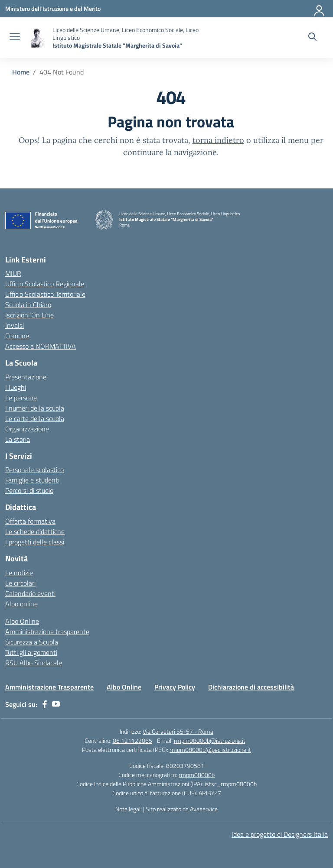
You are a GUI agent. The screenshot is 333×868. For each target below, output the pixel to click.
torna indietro (218, 140)
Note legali (129, 809)
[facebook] (45, 704)
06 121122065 (132, 740)
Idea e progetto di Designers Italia (280, 834)
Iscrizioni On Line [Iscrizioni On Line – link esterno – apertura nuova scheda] (29, 315)
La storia (18, 439)
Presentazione (26, 377)
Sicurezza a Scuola (32, 642)
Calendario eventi (30, 593)
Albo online (21, 604)
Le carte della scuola (35, 418)
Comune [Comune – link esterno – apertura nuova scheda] (17, 336)
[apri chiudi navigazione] (15, 38)
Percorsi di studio (29, 490)
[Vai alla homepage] (37, 38)
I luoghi (16, 387)
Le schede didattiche (35, 531)
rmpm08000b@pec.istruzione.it (210, 750)
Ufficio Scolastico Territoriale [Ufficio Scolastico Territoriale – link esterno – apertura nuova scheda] (45, 294)
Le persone (21, 398)
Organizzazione (27, 429)
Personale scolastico (34, 470)
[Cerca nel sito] (312, 38)
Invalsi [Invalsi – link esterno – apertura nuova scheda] (15, 325)
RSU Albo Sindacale (34, 663)
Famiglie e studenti (32, 480)
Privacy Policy (175, 687)
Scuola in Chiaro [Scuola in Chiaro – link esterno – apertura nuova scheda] (28, 304)
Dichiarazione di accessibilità (251, 687)
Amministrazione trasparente (47, 632)
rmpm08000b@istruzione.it (210, 740)
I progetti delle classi (35, 542)
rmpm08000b (197, 775)
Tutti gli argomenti (31, 652)
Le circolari (20, 583)
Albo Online (22, 621)
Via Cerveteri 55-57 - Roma (178, 731)
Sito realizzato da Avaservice (182, 809)
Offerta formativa (30, 521)
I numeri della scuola (35, 408)
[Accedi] (320, 9)
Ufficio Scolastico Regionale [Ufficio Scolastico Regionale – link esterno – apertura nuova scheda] (45, 284)
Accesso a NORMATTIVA (41, 346)
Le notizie (19, 573)
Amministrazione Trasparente (49, 687)
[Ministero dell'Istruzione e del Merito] (53, 8)
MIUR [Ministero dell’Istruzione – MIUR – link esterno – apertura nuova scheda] (13, 273)
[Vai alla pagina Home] (21, 72)
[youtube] (56, 704)
